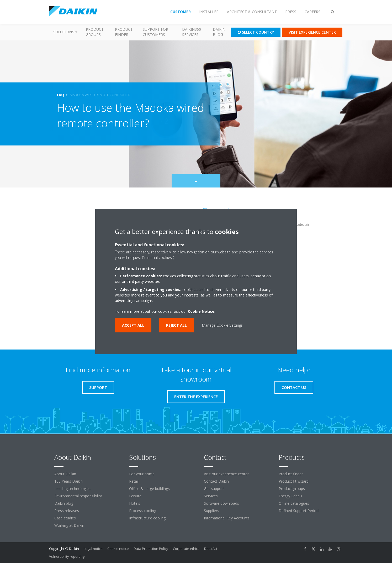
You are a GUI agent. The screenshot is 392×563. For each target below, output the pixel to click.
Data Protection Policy (151, 549)
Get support (214, 489)
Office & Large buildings (149, 489)
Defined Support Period (299, 511)
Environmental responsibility (78, 496)
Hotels (135, 503)
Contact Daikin (216, 481)
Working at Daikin (69, 525)
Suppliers (211, 511)
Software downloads (221, 503)
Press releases (67, 511)
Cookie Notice (201, 311)
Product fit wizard (294, 481)
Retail (134, 481)
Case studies (65, 518)
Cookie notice (118, 549)
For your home (142, 474)
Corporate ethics (186, 549)
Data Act (211, 549)
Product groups (95, 32)
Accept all (133, 325)
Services (211, 496)
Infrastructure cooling (147, 518)
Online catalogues (294, 503)
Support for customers (155, 32)
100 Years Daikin (68, 481)
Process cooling (143, 511)
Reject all (176, 325)
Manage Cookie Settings (222, 325)
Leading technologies (72, 489)
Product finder (124, 32)
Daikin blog (219, 32)
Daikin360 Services (192, 32)
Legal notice (93, 549)
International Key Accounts (227, 518)
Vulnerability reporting (67, 556)
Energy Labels (290, 496)
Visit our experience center (226, 474)
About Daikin (65, 474)
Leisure (135, 496)
